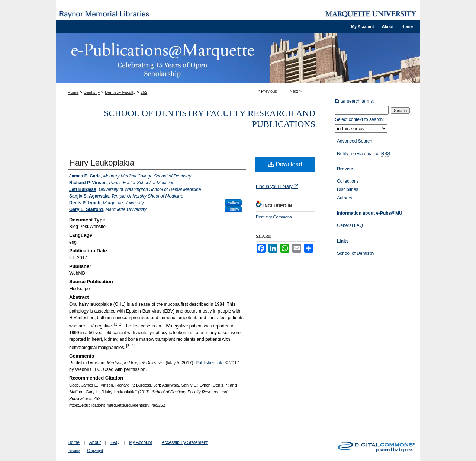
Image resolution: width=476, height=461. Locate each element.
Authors (345, 198)
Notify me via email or (364, 154)
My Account (141, 442)
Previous (269, 91)
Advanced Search (355, 141)
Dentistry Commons (274, 217)
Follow (233, 202)
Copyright (95, 451)
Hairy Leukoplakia (102, 163)
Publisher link (209, 363)
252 (144, 92)
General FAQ (350, 225)
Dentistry (92, 92)
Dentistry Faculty (120, 92)
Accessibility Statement (185, 442)
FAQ (115, 442)
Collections (348, 181)
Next (294, 91)
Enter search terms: (355, 101)
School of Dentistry (356, 253)
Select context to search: (359, 119)
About (95, 442)
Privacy (74, 451)
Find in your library (277, 186)
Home (73, 92)
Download (285, 164)
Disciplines (348, 189)
